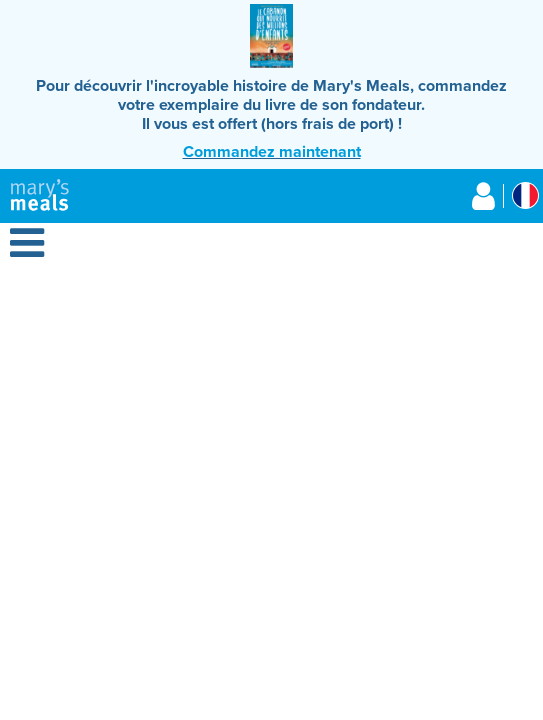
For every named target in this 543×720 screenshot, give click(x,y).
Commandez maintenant (272, 151)
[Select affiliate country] (525, 195)
